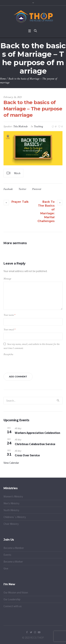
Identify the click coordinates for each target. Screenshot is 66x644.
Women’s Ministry (13, 496)
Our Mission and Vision (16, 592)
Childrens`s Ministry (15, 517)
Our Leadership (12, 599)
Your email (10, 330)
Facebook (8, 189)
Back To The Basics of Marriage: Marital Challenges (46, 211)
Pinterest (37, 189)
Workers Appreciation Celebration (37, 433)
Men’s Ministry (11, 503)
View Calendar (11, 463)
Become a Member (14, 548)
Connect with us (13, 606)
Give (6, 568)
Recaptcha (8, 354)
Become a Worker (13, 562)
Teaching (38, 126)
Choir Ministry (11, 524)
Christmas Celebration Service (35, 444)
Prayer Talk (20, 202)
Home (3, 79)
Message (7, 279)
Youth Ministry (11, 510)
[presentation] (28, 364)
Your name (9, 315)
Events (7, 555)
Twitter (22, 189)
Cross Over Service (27, 455)
